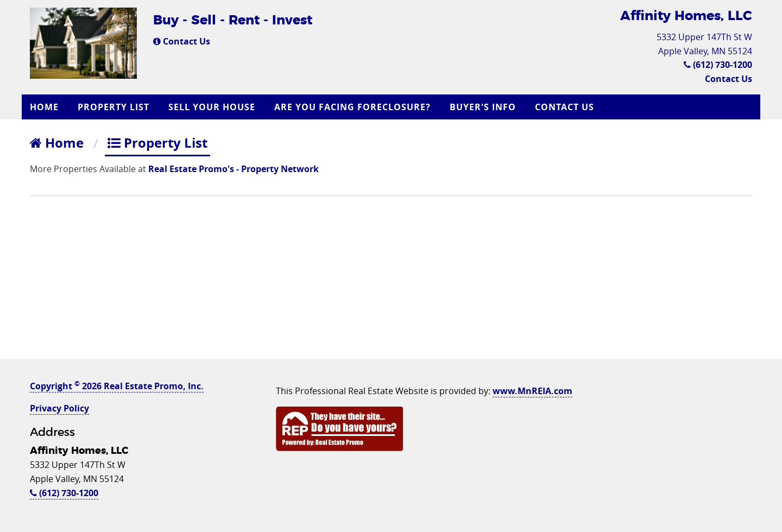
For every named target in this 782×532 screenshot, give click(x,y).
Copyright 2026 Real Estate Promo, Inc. (117, 386)
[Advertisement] (391, 283)
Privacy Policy (59, 408)
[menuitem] (46, 107)
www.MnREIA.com (532, 391)
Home (44, 107)
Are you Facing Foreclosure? (352, 107)
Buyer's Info (483, 107)
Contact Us (182, 41)
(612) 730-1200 (718, 65)
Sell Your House (212, 107)
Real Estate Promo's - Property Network (234, 169)
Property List (113, 107)
